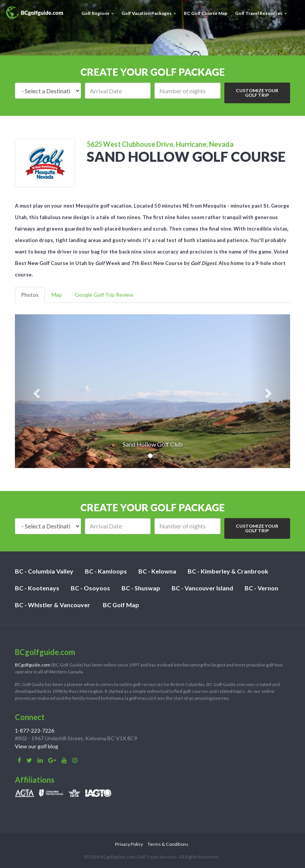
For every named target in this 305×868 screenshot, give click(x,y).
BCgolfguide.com (33, 665)
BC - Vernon (261, 588)
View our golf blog (37, 746)
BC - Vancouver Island (202, 588)
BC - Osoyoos (90, 588)
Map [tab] (57, 295)
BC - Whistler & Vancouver (53, 605)
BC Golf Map (121, 605)
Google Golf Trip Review (104, 295)
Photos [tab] (30, 295)
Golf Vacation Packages (149, 13)
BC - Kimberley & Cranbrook (228, 571)
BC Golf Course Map (206, 13)
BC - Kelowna (157, 571)
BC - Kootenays (37, 588)
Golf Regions (98, 13)
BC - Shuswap (141, 588)
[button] (36, 391)
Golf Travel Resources (261, 13)
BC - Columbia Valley (44, 571)
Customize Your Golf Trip (257, 93)
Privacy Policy (129, 844)
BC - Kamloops (106, 571)
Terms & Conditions (168, 844)
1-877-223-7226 (35, 731)
